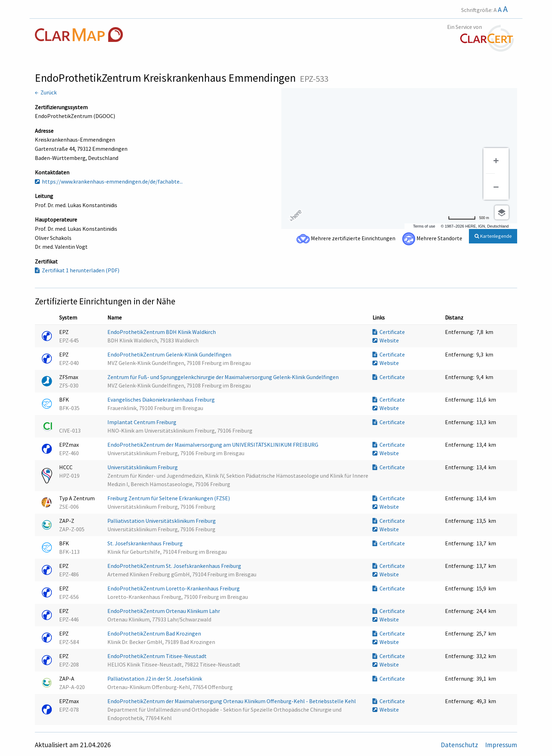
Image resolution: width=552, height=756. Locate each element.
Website (386, 340)
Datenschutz (460, 745)
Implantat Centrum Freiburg (142, 422)
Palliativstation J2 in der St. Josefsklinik (155, 678)
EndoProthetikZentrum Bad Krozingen (155, 633)
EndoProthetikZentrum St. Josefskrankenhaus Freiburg (175, 566)
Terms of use (424, 226)
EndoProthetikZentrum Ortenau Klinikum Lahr (164, 611)
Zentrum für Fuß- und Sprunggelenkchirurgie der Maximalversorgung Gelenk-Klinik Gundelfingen (224, 377)
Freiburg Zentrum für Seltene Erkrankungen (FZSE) (169, 498)
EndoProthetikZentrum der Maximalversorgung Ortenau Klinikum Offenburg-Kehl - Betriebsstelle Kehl (232, 701)
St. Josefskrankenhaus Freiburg (146, 543)
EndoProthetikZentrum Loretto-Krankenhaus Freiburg (174, 588)
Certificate (389, 332)
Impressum (501, 745)
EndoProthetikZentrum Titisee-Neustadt (158, 656)
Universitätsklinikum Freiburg (143, 467)
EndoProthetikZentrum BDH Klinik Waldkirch (162, 332)
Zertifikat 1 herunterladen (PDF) (77, 270)
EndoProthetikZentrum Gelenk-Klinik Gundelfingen (170, 354)
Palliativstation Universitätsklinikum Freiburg (162, 521)
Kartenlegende (493, 236)
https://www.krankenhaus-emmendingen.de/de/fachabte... (109, 181)
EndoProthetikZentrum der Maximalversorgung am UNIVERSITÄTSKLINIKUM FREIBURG (213, 445)
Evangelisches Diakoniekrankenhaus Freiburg (162, 399)
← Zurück (46, 92)
